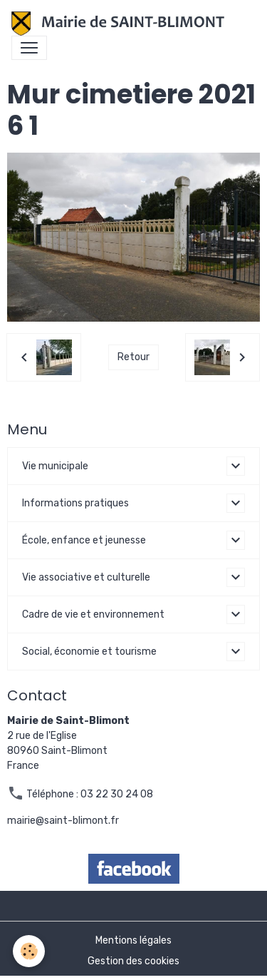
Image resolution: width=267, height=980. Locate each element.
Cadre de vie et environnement (93, 614)
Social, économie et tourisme (89, 652)
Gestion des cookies (133, 961)
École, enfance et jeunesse (84, 540)
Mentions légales (133, 940)
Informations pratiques (75, 503)
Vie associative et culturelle (86, 577)
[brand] (121, 24)
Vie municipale (55, 466)
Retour (133, 357)
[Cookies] (29, 951)
